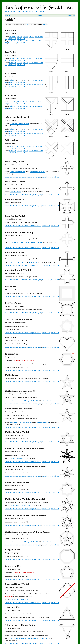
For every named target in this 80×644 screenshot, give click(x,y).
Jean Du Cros (33, 262)
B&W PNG (20, 37)
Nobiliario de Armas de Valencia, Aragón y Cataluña (26, 242)
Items (26, 24)
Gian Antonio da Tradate (37, 172)
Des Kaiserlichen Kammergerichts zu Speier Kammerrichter (29, 638)
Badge (45, 24)
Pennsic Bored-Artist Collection (20, 506)
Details (21, 24)
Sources (25, 11)
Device (40, 24)
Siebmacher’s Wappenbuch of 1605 (21, 422)
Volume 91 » (72, 16)
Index (19, 11)
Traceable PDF (21, 39)
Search (42, 11)
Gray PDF (39, 177)
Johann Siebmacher (43, 422)
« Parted (8, 16)
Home (7, 11)
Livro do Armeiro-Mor (17, 262)
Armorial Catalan (16, 192)
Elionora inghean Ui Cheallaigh (19, 600)
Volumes (13, 11)
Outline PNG (13, 37)
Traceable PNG (12, 39)
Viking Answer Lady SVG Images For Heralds (24, 401)
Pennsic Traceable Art (17, 459)
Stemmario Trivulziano (17, 172)
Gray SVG (37, 37)
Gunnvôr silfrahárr (49, 401)
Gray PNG (26, 37)
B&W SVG (31, 37)
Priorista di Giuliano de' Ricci (19, 124)
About (36, 11)
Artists (31, 11)
